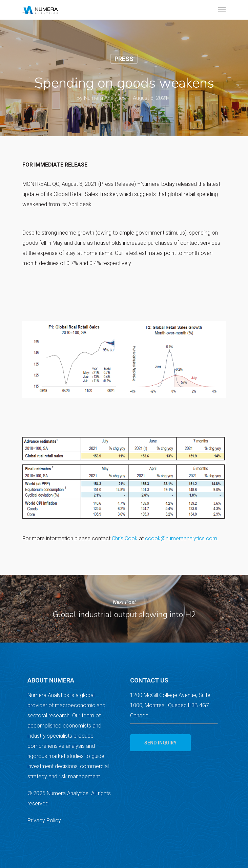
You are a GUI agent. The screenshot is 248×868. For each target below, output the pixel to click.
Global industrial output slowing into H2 (124, 609)
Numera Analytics (105, 98)
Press (124, 58)
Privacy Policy (44, 820)
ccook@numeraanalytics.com (181, 538)
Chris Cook (125, 538)
